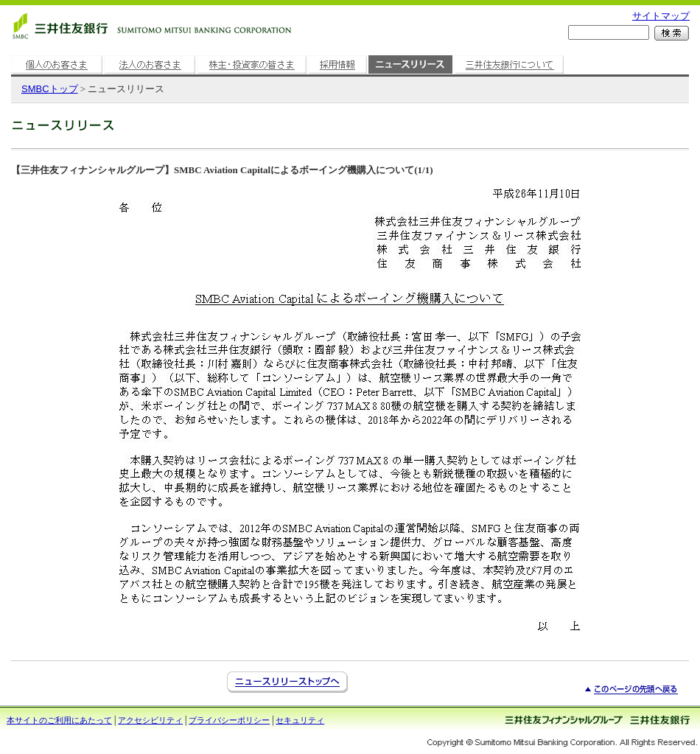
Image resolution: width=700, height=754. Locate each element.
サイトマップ (661, 16)
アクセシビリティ (150, 720)
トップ (50, 89)
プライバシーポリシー (229, 720)
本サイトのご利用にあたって (59, 720)
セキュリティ (300, 720)
